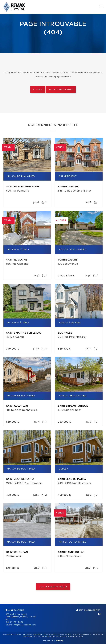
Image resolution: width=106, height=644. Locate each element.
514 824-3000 (17, 622)
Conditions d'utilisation (49, 637)
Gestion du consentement (72, 637)
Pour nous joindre (61, 90)
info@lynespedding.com (25, 625)
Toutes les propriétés (53, 587)
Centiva (59, 641)
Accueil (38, 90)
